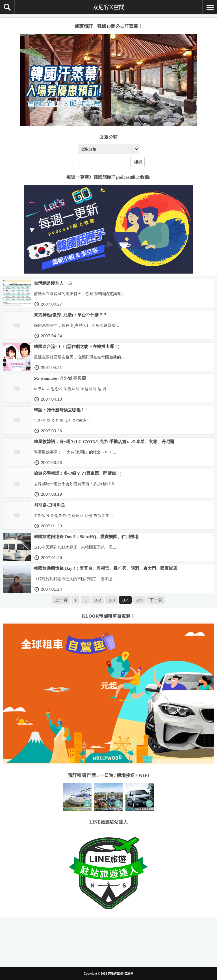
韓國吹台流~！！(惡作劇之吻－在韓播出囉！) (77, 347)
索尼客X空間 (108, 7)
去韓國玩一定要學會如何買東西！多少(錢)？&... (76, 484)
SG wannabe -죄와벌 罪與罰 (60, 378)
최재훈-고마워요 (49, 505)
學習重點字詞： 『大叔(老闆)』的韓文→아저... (75, 452)
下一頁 (156, 600)
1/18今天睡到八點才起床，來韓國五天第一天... (75, 547)
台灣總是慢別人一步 (53, 283)
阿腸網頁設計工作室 (121, 974)
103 (111, 600)
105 (139, 600)
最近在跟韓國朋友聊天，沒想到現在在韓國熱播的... (79, 357)
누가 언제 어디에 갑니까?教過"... (63, 420)
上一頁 (61, 600)
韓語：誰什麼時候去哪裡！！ (61, 410)
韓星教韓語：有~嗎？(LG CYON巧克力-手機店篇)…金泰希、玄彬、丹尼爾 (104, 442)
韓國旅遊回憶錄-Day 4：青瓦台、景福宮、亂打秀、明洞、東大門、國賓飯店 (106, 568)
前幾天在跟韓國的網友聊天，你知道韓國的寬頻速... (79, 294)
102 (97, 600)
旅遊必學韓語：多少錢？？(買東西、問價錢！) (78, 473)
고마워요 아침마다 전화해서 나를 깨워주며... (73, 515)
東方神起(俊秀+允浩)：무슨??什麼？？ (70, 315)
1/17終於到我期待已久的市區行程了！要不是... (75, 579)
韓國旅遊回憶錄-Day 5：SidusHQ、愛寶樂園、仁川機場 (86, 537)
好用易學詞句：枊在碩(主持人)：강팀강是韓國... (76, 325)
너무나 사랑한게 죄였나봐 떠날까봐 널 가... (72, 389)
